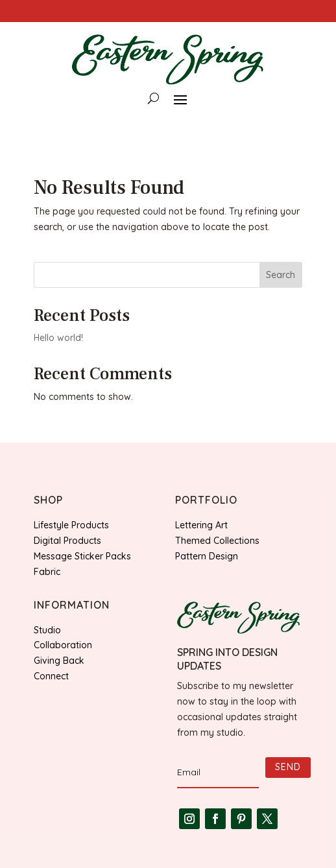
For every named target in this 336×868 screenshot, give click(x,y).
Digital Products (67, 541)
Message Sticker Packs (82, 556)
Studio (47, 630)
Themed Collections (217, 541)
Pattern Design (207, 556)
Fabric (47, 572)
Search (281, 275)
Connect (51, 676)
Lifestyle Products (71, 525)
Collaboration (63, 645)
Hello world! (58, 338)
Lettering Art (201, 525)
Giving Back (59, 661)
